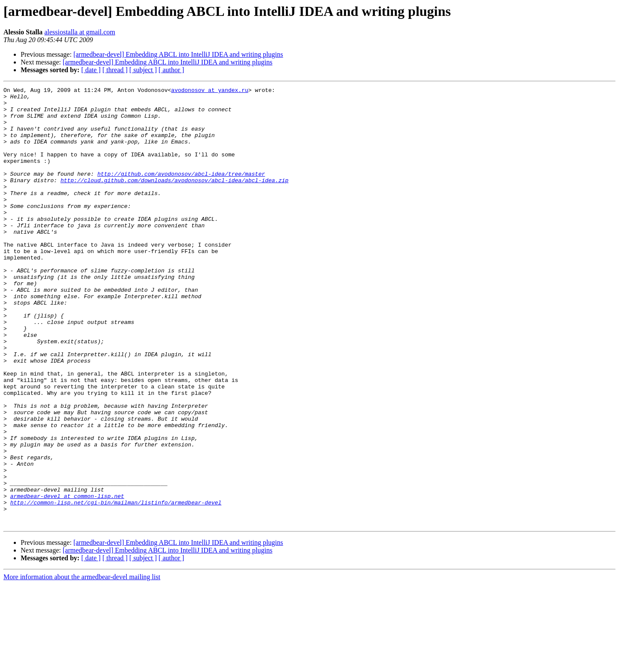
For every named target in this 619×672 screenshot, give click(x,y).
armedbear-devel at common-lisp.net (67, 578)
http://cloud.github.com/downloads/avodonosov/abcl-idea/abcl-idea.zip (175, 199)
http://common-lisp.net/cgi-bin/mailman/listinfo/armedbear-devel (116, 586)
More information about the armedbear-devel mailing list (82, 664)
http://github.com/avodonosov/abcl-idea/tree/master (181, 192)
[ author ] (172, 70)
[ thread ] (115, 70)
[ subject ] (143, 70)
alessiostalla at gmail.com (80, 32)
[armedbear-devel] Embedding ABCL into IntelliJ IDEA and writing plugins (178, 54)
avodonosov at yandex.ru (210, 91)
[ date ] (91, 70)
